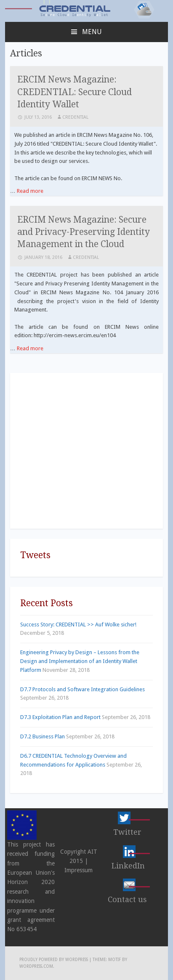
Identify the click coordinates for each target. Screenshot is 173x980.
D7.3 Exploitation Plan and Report (60, 717)
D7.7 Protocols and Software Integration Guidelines (83, 689)
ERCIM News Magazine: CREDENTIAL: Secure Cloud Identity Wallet (75, 92)
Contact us (127, 899)
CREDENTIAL (75, 117)
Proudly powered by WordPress (54, 960)
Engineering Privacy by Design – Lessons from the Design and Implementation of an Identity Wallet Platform (80, 661)
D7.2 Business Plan (43, 736)
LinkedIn (128, 866)
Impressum (79, 870)
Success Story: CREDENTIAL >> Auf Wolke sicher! (78, 624)
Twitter (127, 832)
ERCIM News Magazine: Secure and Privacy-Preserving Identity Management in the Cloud (84, 232)
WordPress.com (36, 966)
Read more (30, 191)
